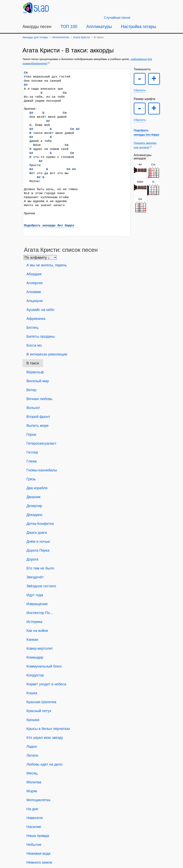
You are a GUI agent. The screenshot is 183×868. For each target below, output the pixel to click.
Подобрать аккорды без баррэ (49, 226)
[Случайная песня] (117, 18)
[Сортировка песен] (40, 257)
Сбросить (140, 90)
